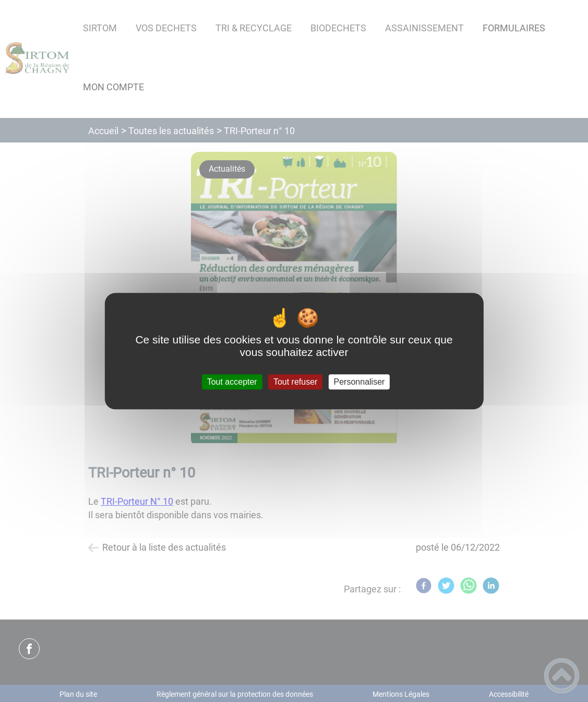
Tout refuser (295, 382)
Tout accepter (232, 382)
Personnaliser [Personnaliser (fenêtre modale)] (359, 382)
